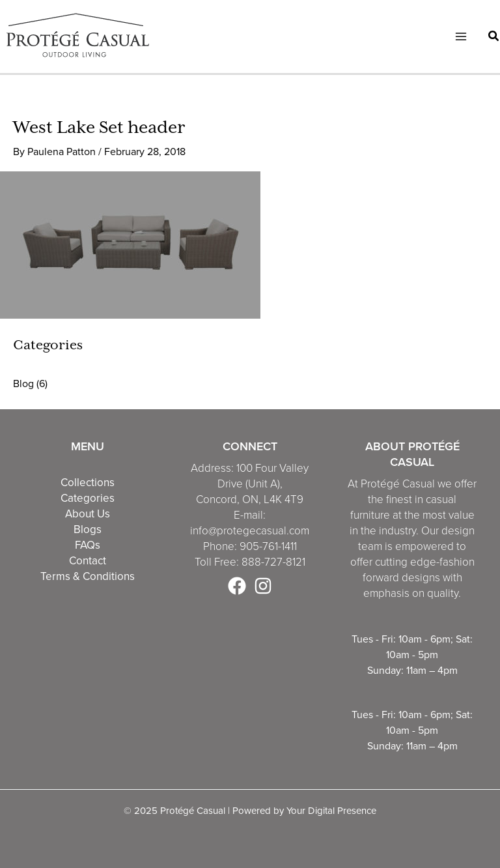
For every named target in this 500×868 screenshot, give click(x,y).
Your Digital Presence (331, 810)
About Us (88, 514)
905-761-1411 (268, 546)
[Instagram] (263, 586)
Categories (88, 498)
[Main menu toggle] (461, 36)
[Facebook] (237, 586)
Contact (88, 560)
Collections (88, 482)
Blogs (88, 529)
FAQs (88, 545)
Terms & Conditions (88, 576)
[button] (494, 37)
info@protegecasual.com (250, 531)
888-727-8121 (273, 562)
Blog (23, 383)
